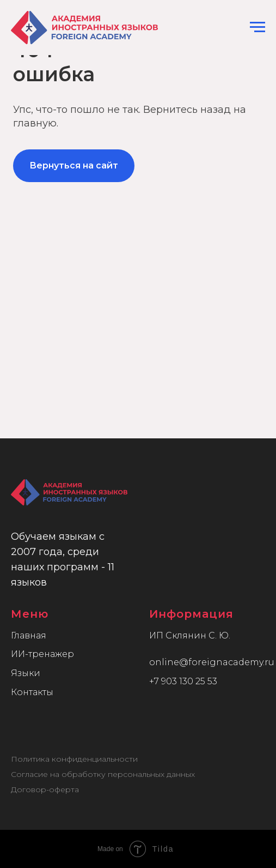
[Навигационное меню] (257, 27)
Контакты (32, 692)
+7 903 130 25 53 (183, 681)
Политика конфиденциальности (74, 759)
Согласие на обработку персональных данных (103, 774)
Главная (29, 635)
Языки (26, 673)
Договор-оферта (45, 789)
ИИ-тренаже (39, 654)
